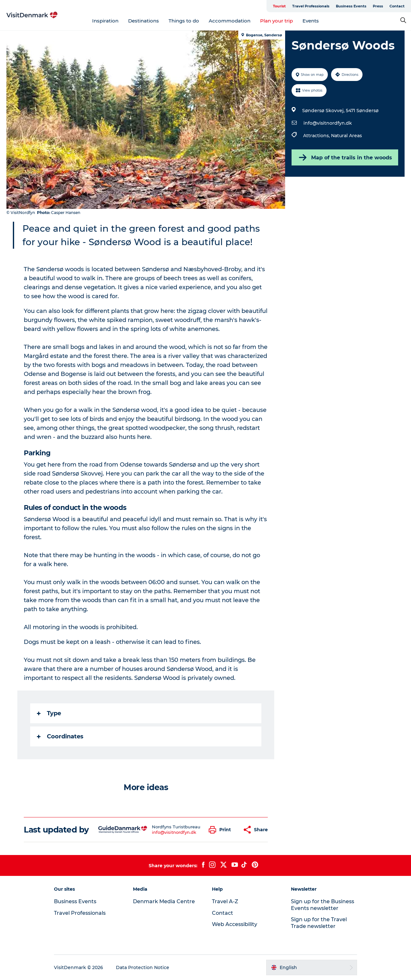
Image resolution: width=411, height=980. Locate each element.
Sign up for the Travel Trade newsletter (319, 923)
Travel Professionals (311, 6)
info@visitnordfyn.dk (328, 123)
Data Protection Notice (143, 967)
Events (311, 21)
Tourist (279, 6)
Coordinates (60, 736)
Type (49, 713)
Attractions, (317, 136)
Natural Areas (346, 136)
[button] (221, 830)
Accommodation (230, 21)
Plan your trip (276, 21)
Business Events (351, 6)
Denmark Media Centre (164, 901)
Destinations (144, 21)
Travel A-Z (225, 901)
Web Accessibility (235, 924)
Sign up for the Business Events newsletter (323, 905)
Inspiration (105, 21)
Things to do (184, 21)
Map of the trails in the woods (345, 157)
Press (378, 6)
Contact (397, 6)
